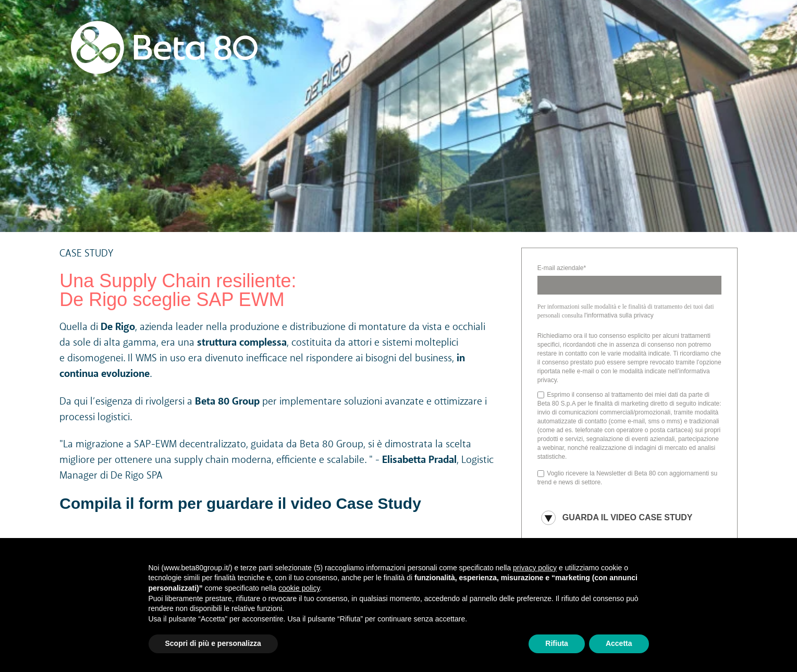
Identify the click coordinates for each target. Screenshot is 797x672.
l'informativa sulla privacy (619, 315)
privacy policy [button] (535, 568)
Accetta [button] (619, 643)
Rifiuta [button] (557, 643)
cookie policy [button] (299, 588)
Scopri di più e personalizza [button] (213, 643)
